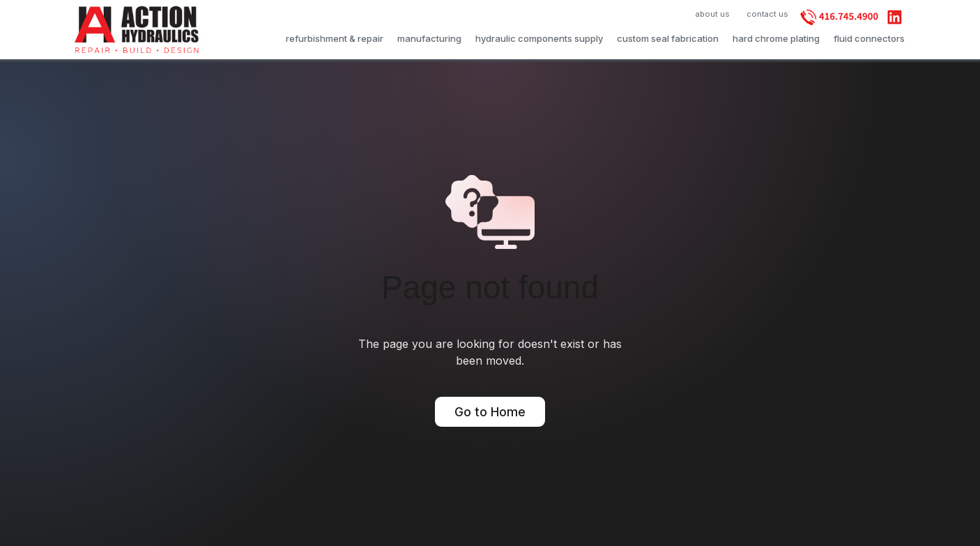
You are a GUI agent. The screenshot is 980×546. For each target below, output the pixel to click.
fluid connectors (869, 38)
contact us (767, 14)
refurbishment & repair (335, 38)
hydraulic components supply (539, 38)
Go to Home (490, 412)
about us (713, 14)
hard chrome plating (776, 38)
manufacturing (429, 38)
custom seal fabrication (668, 38)
